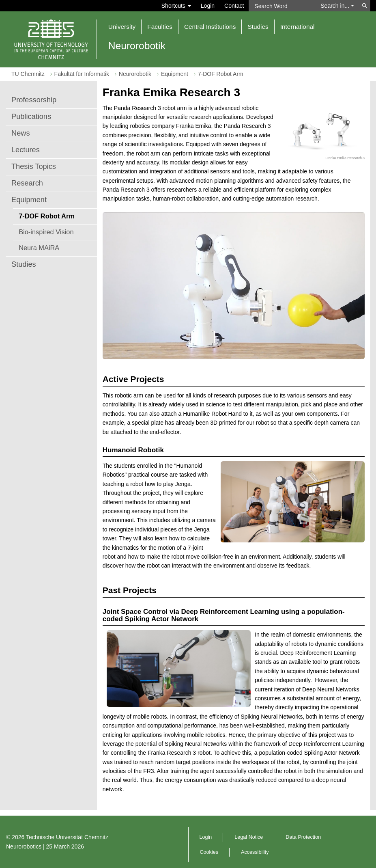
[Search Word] (282, 6)
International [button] (298, 27)
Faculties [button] (160, 27)
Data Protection (303, 837)
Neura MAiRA (39, 248)
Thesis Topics (34, 166)
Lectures (26, 150)
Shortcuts (176, 6)
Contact (234, 6)
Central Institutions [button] (210, 27)
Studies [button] (258, 27)
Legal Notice (249, 837)
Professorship (34, 100)
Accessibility (255, 852)
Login (208, 6)
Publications (31, 117)
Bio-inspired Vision (46, 232)
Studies (24, 264)
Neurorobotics (24, 846)
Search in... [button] (337, 6)
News (20, 133)
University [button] (122, 27)
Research (27, 183)
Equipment (29, 200)
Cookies (209, 852)
